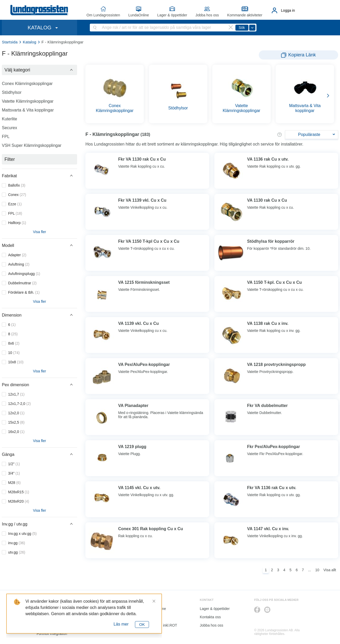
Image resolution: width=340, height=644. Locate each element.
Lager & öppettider (172, 15)
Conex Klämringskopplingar (27, 84)
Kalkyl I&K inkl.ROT (161, 625)
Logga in (288, 10)
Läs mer (121, 624)
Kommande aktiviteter (245, 15)
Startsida (10, 42)
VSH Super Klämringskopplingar (32, 145)
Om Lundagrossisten (103, 15)
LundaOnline (138, 15)
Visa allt (330, 570)
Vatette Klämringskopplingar (28, 101)
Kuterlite (9, 119)
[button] (39, 70)
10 (317, 570)
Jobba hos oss (207, 15)
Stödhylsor (12, 92)
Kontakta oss (210, 617)
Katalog (30, 42)
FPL (6, 137)
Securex (9, 128)
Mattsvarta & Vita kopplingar (28, 110)
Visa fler (39, 232)
